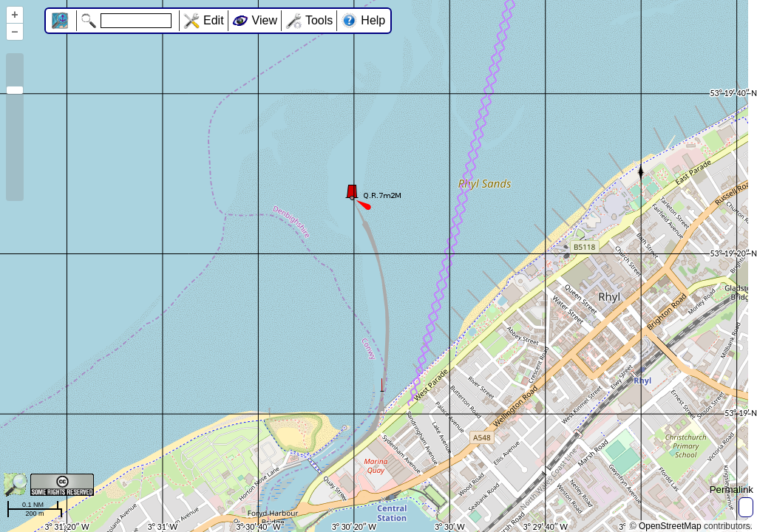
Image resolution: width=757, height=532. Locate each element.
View (265, 20)
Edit (214, 20)
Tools (319, 20)
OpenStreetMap (670, 526)
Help (373, 20)
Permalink (731, 490)
